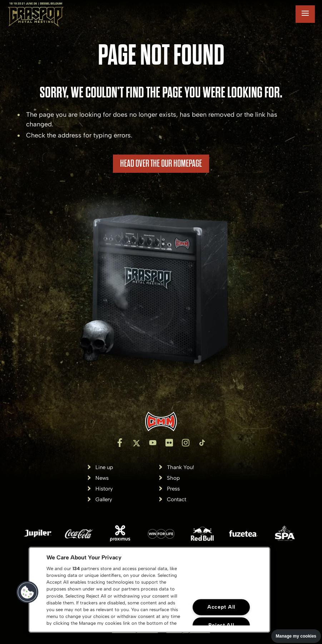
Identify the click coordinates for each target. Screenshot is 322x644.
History (104, 489)
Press (173, 489)
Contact (177, 500)
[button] (28, 592)
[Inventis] (161, 421)
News (102, 478)
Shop (173, 478)
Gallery (104, 500)
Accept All (221, 607)
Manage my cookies (296, 636)
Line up (104, 467)
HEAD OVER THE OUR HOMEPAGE (161, 163)
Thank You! (180, 467)
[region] (149, 590)
